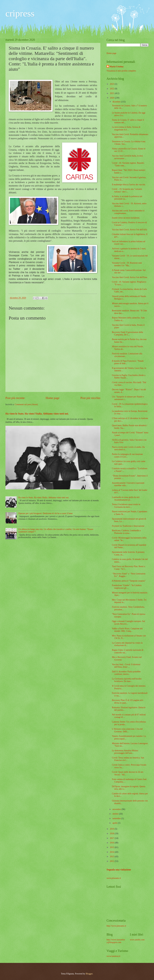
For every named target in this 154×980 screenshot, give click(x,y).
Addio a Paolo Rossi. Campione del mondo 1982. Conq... (127, 630)
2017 (112, 838)
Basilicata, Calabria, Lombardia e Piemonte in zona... (126, 532)
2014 (112, 852)
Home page (53, 398)
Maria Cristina (117, 67)
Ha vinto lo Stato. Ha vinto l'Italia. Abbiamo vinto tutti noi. (37, 414)
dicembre (117, 102)
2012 (112, 861)
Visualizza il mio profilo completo (121, 71)
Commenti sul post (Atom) (26, 404)
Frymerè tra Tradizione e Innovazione (128, 526)
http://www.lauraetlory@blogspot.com (116, 941)
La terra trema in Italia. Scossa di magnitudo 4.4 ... (126, 128)
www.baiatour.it (113, 956)
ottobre (116, 814)
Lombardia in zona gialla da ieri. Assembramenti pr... (126, 499)
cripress (20, 13)
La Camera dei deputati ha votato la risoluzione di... (127, 644)
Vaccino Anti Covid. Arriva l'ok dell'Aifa (129, 230)
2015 (112, 847)
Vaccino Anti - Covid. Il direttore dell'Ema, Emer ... (126, 666)
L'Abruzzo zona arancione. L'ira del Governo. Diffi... (127, 730)
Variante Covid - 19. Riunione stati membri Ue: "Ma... (127, 264)
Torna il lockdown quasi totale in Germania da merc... (126, 506)
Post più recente (15, 398)
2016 (112, 843)
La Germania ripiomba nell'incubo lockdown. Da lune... (127, 680)
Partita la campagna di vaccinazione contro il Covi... (127, 455)
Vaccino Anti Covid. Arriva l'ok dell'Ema (129, 277)
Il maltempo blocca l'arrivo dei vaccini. (129, 185)
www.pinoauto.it (114, 878)
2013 (112, 857)
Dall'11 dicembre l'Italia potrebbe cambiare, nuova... (126, 673)
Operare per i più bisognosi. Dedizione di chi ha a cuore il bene (45, 513)
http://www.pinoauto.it (116, 926)
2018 (112, 834)
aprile (115, 823)
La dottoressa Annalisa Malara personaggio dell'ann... (125, 752)
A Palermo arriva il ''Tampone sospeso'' (129, 581)
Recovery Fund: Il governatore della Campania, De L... (127, 334)
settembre (117, 818)
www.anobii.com (137, 940)
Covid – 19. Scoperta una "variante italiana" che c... (127, 190)
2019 (112, 829)
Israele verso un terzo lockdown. (126, 218)
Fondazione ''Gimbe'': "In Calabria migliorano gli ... (127, 587)
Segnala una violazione (119, 870)
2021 (112, 93)
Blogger (89, 974)
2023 (112, 84)
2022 (112, 89)
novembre (117, 809)
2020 (112, 98)
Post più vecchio (90, 398)
